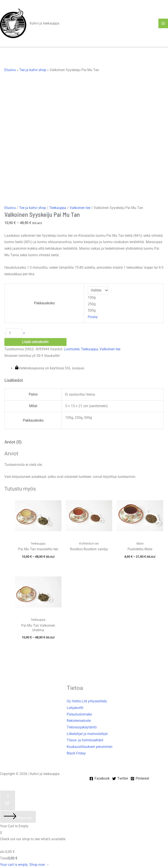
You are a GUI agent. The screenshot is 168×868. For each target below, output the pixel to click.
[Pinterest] (140, 779)
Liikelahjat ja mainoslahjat (87, 734)
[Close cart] (18, 817)
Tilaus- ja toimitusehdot (85, 740)
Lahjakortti (75, 708)
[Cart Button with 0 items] (8, 800)
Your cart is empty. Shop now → (25, 865)
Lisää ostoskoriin (35, 342)
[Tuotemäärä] (14, 333)
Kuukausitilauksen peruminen (90, 747)
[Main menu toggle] (163, 23)
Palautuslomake (79, 714)
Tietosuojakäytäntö (82, 727)
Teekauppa (58, 208)
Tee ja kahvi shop (33, 70)
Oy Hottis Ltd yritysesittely (87, 701)
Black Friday (76, 753)
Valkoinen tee (80, 208)
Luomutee (72, 349)
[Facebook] (100, 779)
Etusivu (10, 70)
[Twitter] (120, 779)
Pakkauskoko (44, 303)
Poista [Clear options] (93, 317)
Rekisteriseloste (79, 721)
